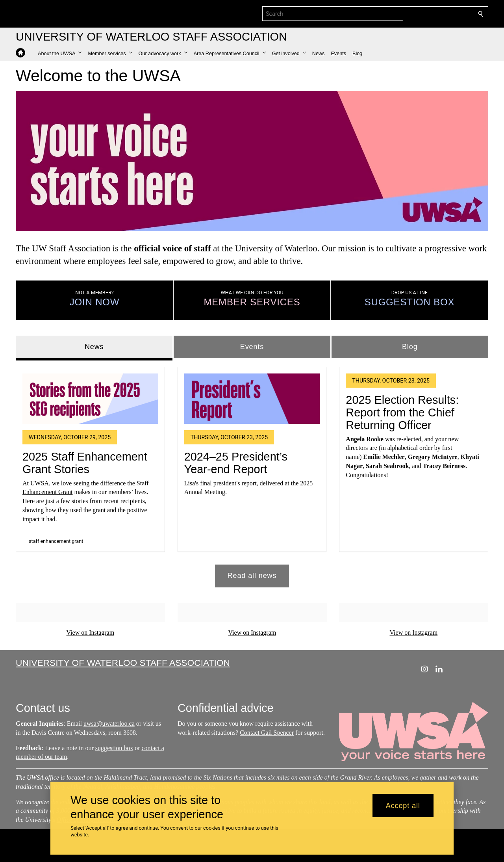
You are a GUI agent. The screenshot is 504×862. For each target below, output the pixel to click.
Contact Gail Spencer (267, 733)
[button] (60, 54)
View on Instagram (90, 633)
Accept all (403, 805)
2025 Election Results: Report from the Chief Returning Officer (402, 413)
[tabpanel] (252, 474)
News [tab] (94, 347)
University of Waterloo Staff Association (123, 663)
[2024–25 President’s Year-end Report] (252, 399)
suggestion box (114, 748)
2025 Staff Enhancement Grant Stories (85, 463)
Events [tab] (252, 347)
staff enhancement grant (56, 541)
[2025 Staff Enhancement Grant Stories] (90, 399)
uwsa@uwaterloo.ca (109, 724)
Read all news (252, 576)
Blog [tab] (410, 347)
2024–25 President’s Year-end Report (236, 463)
